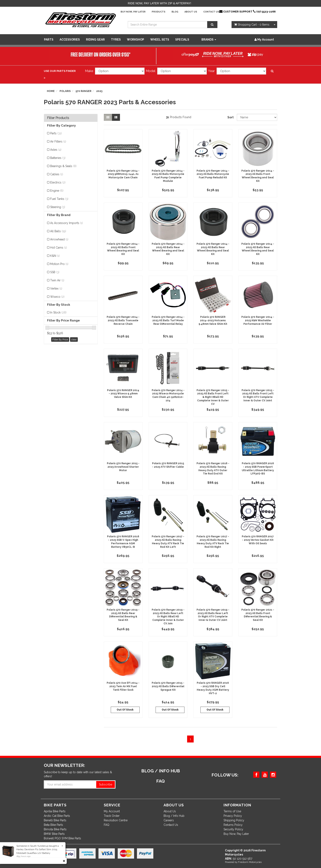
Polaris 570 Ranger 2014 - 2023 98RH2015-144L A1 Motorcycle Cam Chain (123, 174)
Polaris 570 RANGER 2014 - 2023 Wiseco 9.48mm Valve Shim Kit (123, 394)
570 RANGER (83, 91)
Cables (57, 174)
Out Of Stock (125, 710)
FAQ (107, 825)
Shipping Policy (234, 820)
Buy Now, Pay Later (133, 12)
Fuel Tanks (59, 199)
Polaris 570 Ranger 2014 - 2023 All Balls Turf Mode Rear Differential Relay (168, 320)
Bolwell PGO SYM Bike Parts (62, 838)
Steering (58, 207)
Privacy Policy (233, 816)
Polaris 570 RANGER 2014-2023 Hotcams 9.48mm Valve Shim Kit (213, 320)
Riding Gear (95, 40)
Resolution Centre (116, 820)
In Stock (58, 312)
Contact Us (211, 12)
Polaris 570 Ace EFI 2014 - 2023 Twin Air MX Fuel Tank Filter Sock (123, 686)
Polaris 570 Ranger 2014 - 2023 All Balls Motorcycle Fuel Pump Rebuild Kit (213, 174)
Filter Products (58, 118)
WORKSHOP (136, 40)
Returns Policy (233, 825)
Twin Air (57, 280)
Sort (231, 117)
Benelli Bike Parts (55, 820)
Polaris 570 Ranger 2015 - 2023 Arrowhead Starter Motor (123, 467)
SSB (55, 272)
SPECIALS (182, 40)
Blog (175, 12)
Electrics (58, 182)
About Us (191, 12)
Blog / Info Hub (174, 816)
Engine (57, 191)
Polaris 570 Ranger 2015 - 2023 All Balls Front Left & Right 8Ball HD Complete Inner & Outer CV (213, 397)
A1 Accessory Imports (67, 223)
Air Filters (58, 141)
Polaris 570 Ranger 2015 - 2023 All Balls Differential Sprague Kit (168, 686)
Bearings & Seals (63, 166)
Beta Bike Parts (53, 825)
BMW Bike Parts (54, 834)
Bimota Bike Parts (55, 829)
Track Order (112, 816)
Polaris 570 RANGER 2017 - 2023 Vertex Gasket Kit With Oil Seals (258, 540)
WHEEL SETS (160, 40)
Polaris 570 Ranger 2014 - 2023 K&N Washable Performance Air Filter (258, 320)
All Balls (58, 231)
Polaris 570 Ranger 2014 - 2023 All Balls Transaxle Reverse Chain (123, 320)
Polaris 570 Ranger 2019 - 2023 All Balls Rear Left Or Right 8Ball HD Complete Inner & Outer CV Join (168, 617)
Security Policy (233, 829)
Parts (49, 40)
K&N (55, 256)
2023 (99, 91)
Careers (169, 820)
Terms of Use (232, 811)
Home (51, 91)
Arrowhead (59, 239)
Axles (56, 150)
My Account (112, 811)
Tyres (116, 40)
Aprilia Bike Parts (55, 811)
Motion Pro (59, 264)
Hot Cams (59, 248)
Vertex (56, 289)
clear (74, 340)
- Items (252, 25)
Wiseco (57, 297)
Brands (209, 40)
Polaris (65, 91)
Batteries (58, 158)
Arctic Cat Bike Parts (57, 816)
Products (159, 12)
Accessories (70, 40)
